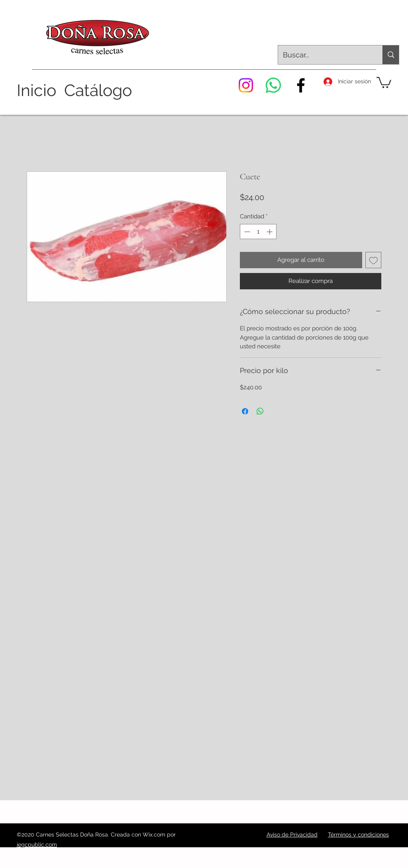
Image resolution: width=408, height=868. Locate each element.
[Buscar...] (324, 55)
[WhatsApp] (273, 85)
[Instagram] (246, 85)
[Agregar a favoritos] (374, 260)
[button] (384, 82)
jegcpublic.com (37, 844)
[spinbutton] (258, 232)
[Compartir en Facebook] (245, 411)
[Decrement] (246, 232)
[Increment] (270, 232)
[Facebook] (301, 85)
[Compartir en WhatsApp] (260, 411)
